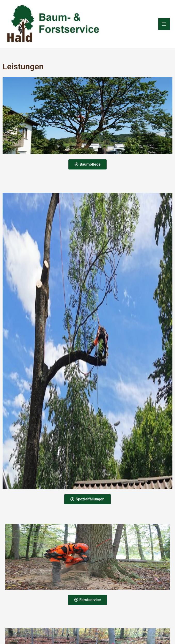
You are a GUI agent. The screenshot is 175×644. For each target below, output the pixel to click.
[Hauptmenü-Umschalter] (164, 25)
